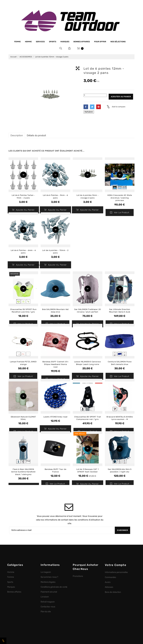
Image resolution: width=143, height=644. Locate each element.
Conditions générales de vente (54, 587)
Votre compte (116, 565)
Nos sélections (118, 42)
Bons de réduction (113, 592)
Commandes (110, 577)
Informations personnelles (116, 572)
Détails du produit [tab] (36, 135)
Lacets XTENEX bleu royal (55, 417)
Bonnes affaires (82, 42)
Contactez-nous (48, 607)
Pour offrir (100, 42)
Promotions (78, 576)
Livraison (45, 597)
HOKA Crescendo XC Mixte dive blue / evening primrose (120, 198)
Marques (65, 42)
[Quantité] (95, 95)
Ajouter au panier (121, 97)
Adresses (109, 587)
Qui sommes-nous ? (49, 577)
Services (40, 42)
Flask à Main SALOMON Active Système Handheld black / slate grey (23, 472)
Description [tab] (17, 135)
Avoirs (108, 582)
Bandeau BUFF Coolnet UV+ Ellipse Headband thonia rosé (56, 364)
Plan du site (46, 612)
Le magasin (46, 572)
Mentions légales (48, 582)
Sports (53, 42)
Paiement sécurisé (49, 592)
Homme (28, 42)
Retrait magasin (48, 602)
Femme (17, 42)
